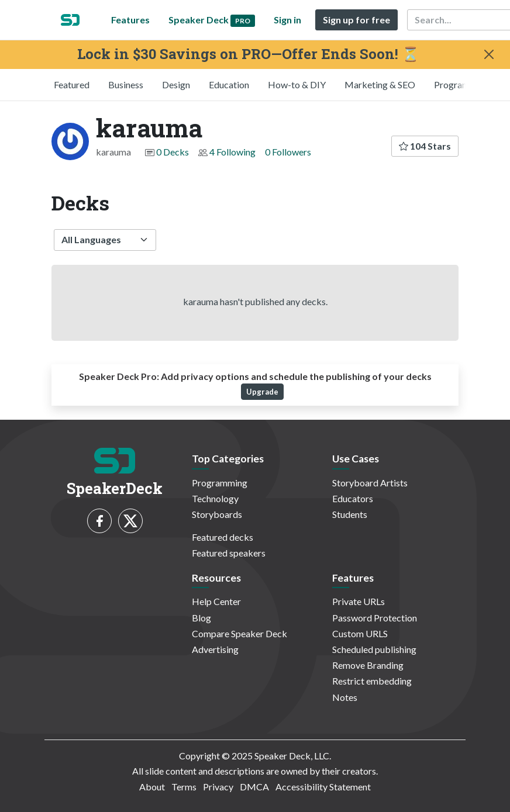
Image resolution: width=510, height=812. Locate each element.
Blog (201, 618)
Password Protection (375, 618)
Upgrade (262, 392)
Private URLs (359, 601)
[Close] (489, 54)
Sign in (287, 20)
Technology (215, 498)
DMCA (254, 787)
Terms (184, 787)
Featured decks (223, 537)
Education (229, 84)
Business (126, 84)
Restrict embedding (372, 681)
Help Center (216, 601)
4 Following (232, 152)
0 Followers (288, 152)
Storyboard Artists (370, 483)
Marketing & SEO (380, 84)
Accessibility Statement (323, 787)
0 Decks (173, 152)
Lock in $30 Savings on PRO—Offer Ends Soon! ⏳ (248, 54)
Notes (345, 697)
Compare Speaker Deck (240, 633)
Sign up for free (356, 20)
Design (176, 84)
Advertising (215, 649)
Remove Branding (368, 665)
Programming (462, 84)
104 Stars (425, 146)
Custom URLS (360, 633)
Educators (353, 498)
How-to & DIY (297, 84)
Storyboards (217, 514)
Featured (72, 84)
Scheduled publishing (374, 649)
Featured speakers (229, 553)
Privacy (218, 787)
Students (350, 514)
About (152, 787)
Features (130, 20)
